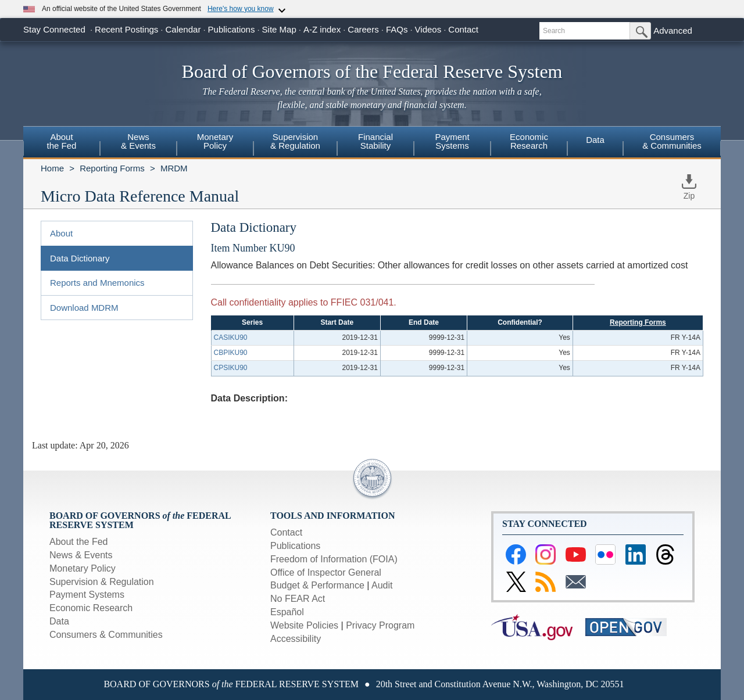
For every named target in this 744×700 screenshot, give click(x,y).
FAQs (397, 29)
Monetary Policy (83, 568)
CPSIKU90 (231, 368)
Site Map (279, 29)
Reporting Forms (112, 168)
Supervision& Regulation (295, 141)
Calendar (183, 29)
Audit (382, 585)
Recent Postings (126, 29)
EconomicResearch (529, 141)
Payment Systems (87, 595)
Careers (363, 29)
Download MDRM (84, 308)
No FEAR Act (298, 599)
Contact (463, 29)
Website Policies (304, 625)
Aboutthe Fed (62, 141)
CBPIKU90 (231, 353)
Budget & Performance (317, 585)
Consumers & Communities (672, 141)
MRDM (174, 168)
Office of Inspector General (326, 572)
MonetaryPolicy (215, 141)
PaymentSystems (452, 141)
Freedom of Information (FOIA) (334, 559)
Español (287, 612)
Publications (232, 29)
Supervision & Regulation (102, 582)
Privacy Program (380, 625)
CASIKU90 (231, 338)
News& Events (138, 141)
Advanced (673, 30)
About (61, 233)
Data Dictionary (80, 258)
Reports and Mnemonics (97, 283)
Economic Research (91, 608)
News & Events (81, 555)
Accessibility (296, 639)
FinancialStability (375, 141)
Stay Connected (54, 29)
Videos (428, 29)
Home (52, 168)
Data (595, 140)
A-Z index (322, 29)
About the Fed (79, 542)
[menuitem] (62, 143)
